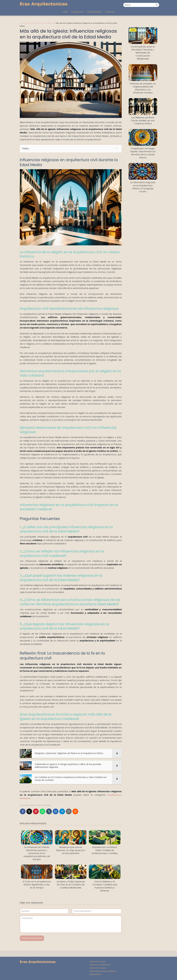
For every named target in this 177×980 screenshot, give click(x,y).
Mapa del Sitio (96, 974)
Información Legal (97, 961)
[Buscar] (157, 5)
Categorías (76, 12)
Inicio (65, 12)
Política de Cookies (98, 968)
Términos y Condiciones (100, 965)
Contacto (110, 12)
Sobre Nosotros (94, 12)
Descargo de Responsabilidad (103, 971)
